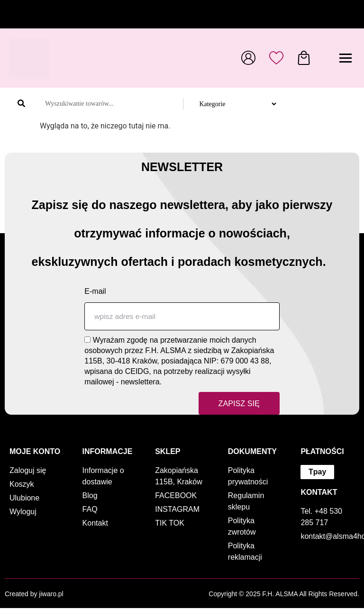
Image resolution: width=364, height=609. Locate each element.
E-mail (95, 291)
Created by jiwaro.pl (34, 595)
